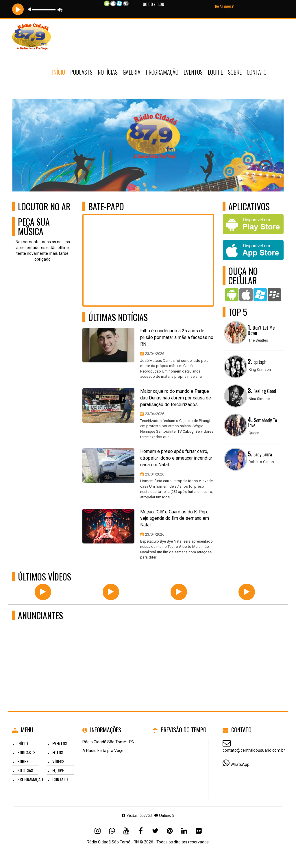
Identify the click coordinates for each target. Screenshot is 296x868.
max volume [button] (60, 9)
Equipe (215, 72)
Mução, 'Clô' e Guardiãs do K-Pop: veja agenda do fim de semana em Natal (175, 518)
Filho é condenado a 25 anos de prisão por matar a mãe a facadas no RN (177, 337)
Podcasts (81, 72)
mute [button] (30, 9)
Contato (257, 72)
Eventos (193, 72)
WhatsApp (240, 764)
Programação (162, 72)
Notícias (108, 72)
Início (59, 72)
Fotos (58, 752)
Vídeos (58, 761)
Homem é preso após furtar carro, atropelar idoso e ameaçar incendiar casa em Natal (176, 458)
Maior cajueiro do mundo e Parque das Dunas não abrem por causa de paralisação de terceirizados (176, 398)
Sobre (235, 72)
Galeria (132, 72)
